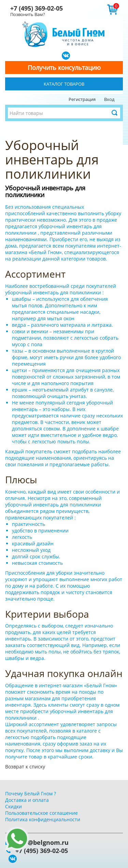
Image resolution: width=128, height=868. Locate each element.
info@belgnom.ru (42, 842)
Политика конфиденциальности (43, 819)
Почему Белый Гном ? (31, 793)
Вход (109, 99)
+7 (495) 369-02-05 (37, 8)
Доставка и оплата (27, 800)
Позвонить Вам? (28, 14)
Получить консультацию (64, 68)
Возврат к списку (25, 767)
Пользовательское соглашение (41, 813)
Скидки (13, 806)
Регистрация (82, 99)
